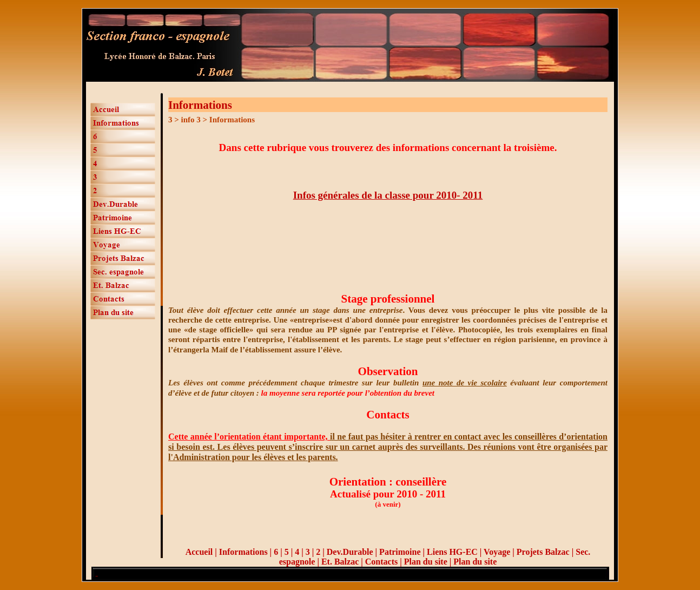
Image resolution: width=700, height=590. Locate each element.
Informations (243, 552)
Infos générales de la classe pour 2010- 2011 (388, 195)
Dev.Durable (350, 552)
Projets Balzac (543, 552)
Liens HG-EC (452, 552)
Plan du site (426, 562)
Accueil (199, 552)
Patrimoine (400, 552)
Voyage (498, 552)
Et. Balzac (340, 562)
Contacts (381, 562)
